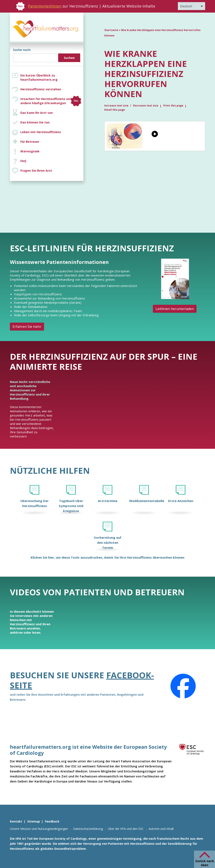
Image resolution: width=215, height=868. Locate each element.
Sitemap (34, 821)
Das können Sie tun (35, 122)
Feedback (52, 821)
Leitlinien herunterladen (175, 309)
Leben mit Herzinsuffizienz (41, 132)
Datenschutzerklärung (88, 829)
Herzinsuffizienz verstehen (41, 89)
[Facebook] (183, 686)
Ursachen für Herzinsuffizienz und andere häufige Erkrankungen (51, 101)
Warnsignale (30, 151)
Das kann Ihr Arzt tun (37, 113)
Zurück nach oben (205, 863)
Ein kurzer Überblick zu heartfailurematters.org (39, 77)
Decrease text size (146, 106)
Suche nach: (22, 50)
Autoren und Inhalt (161, 829)
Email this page (115, 110)
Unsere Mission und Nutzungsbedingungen (39, 829)
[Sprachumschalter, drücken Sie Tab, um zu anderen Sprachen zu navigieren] (191, 6)
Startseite (111, 30)
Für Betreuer (30, 142)
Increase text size (117, 106)
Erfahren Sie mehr (27, 327)
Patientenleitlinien (45, 6)
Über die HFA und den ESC (126, 829)
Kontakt (16, 821)
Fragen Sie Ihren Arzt (36, 171)
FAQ (23, 161)
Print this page (173, 106)
